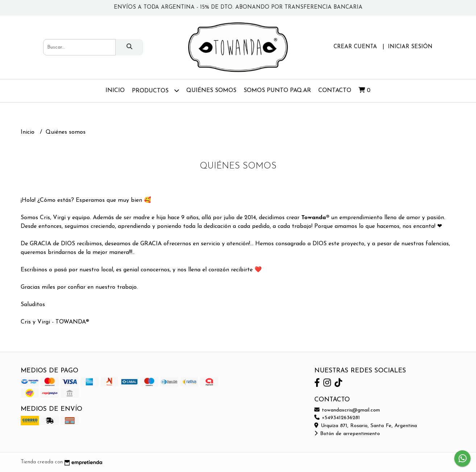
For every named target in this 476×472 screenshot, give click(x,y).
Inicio (115, 91)
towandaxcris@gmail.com (347, 410)
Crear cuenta (355, 47)
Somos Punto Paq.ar (277, 91)
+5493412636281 (337, 418)
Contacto (335, 91)
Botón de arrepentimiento (347, 434)
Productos (156, 90)
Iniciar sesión (410, 47)
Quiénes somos (211, 91)
